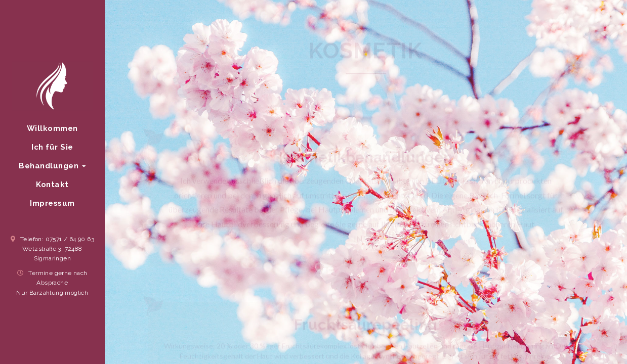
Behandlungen (52, 165)
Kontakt (52, 184)
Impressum (52, 203)
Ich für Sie (52, 147)
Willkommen (52, 128)
